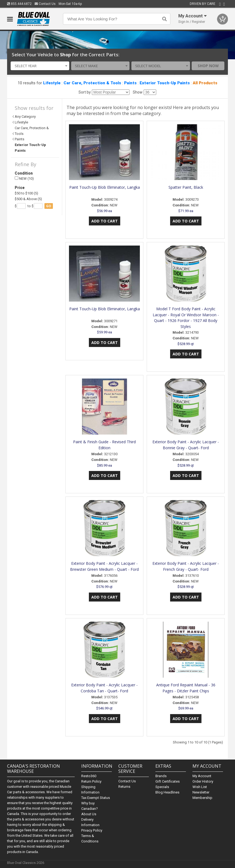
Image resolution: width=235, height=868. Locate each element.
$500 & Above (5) (28, 199)
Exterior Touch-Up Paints (165, 83)
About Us (89, 814)
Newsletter (201, 792)
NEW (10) (24, 179)
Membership (202, 798)
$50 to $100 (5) (26, 193)
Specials (162, 787)
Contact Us (45, 4)
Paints (130, 83)
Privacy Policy (92, 830)
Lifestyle (52, 83)
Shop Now (208, 66)
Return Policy (91, 781)
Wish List (200, 787)
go (49, 206)
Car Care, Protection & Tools (92, 83)
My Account (202, 776)
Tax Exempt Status (96, 798)
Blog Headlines (167, 792)
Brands (161, 776)
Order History (203, 781)
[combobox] (40, 66)
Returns (124, 787)
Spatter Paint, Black (186, 187)
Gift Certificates (168, 781)
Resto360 (89, 776)
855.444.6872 (19, 4)
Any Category (25, 117)
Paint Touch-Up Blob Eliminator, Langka (105, 187)
